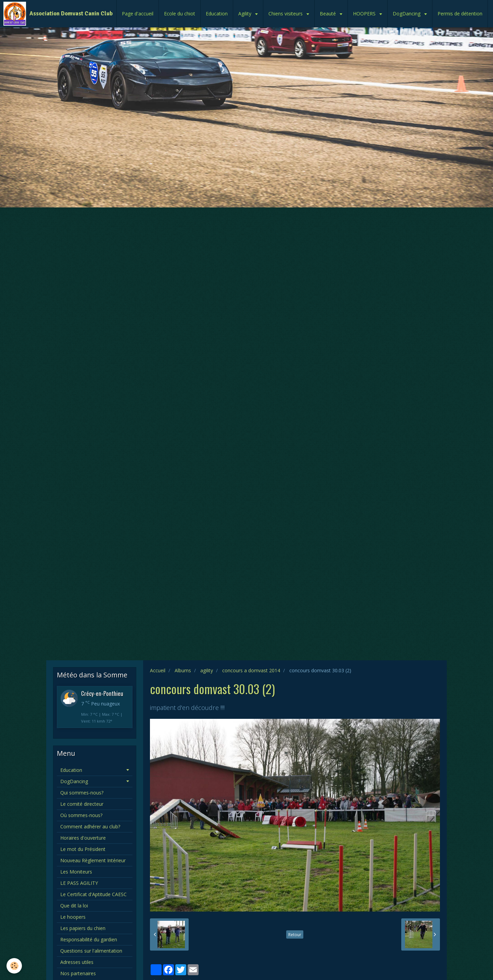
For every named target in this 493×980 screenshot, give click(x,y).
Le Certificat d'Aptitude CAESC (93, 894)
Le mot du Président (83, 849)
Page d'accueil (138, 14)
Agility (245, 14)
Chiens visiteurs (286, 14)
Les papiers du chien (83, 928)
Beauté (328, 14)
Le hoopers (73, 917)
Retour (295, 934)
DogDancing (407, 14)
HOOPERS (365, 14)
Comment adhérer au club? (90, 826)
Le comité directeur (82, 804)
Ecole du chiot (180, 14)
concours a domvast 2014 (251, 670)
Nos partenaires (78, 973)
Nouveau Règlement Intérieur (93, 860)
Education (217, 14)
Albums (183, 670)
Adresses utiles (77, 962)
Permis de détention (460, 14)
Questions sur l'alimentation (91, 951)
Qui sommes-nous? (82, 793)
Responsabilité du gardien (89, 939)
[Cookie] (15, 966)
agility (207, 670)
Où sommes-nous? (81, 815)
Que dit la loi (74, 906)
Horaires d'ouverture (83, 838)
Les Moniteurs (76, 872)
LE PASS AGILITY (79, 883)
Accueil (158, 670)
